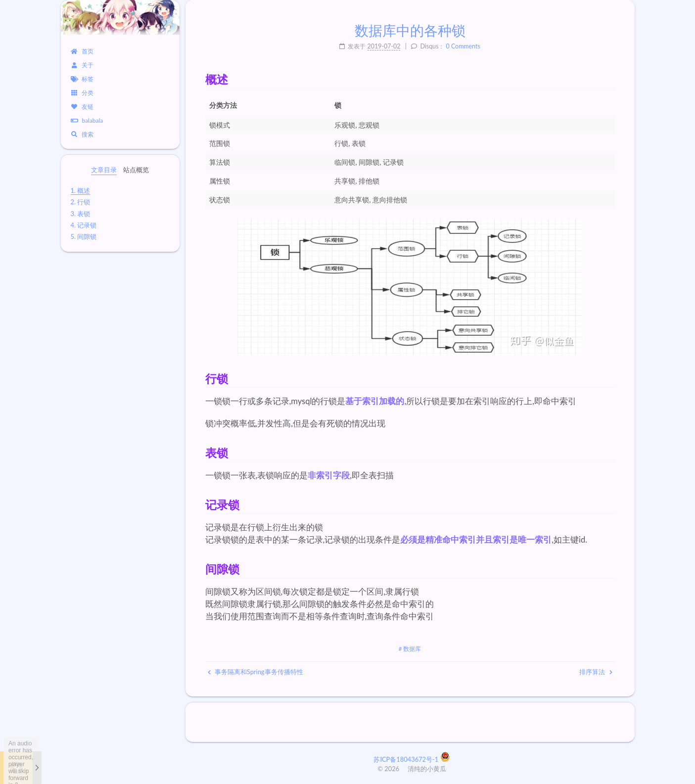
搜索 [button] (82, 134)
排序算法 (596, 672)
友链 (82, 107)
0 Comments (463, 46)
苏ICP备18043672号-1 (407, 759)
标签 (82, 79)
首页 (82, 51)
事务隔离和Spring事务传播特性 (255, 672)
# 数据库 (410, 649)
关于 (82, 65)
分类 (82, 93)
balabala (87, 120)
